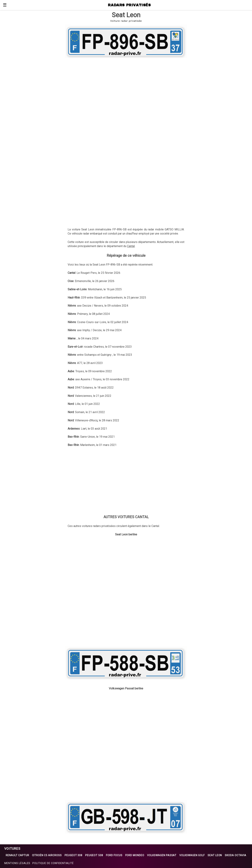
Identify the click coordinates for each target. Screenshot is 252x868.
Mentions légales (17, 863)
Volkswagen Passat (162, 855)
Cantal (131, 246)
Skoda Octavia (235, 855)
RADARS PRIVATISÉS (129, 5)
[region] (126, 88)
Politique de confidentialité (53, 863)
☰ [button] (5, 5)
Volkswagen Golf (192, 855)
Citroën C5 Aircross (47, 855)
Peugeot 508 (94, 855)
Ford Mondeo (135, 855)
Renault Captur (17, 855)
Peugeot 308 (74, 855)
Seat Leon (215, 855)
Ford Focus (114, 855)
